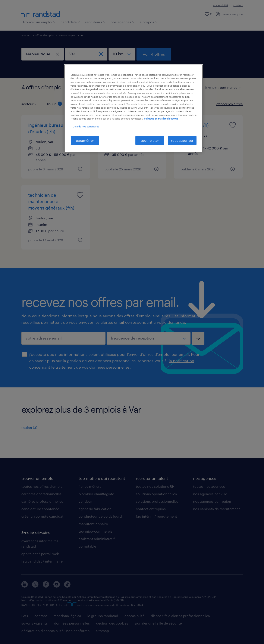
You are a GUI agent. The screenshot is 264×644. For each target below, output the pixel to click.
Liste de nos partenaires (86, 126)
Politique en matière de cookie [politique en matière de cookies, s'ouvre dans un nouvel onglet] (161, 119)
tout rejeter (150, 140)
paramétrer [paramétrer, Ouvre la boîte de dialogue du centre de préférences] (85, 140)
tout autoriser (182, 140)
